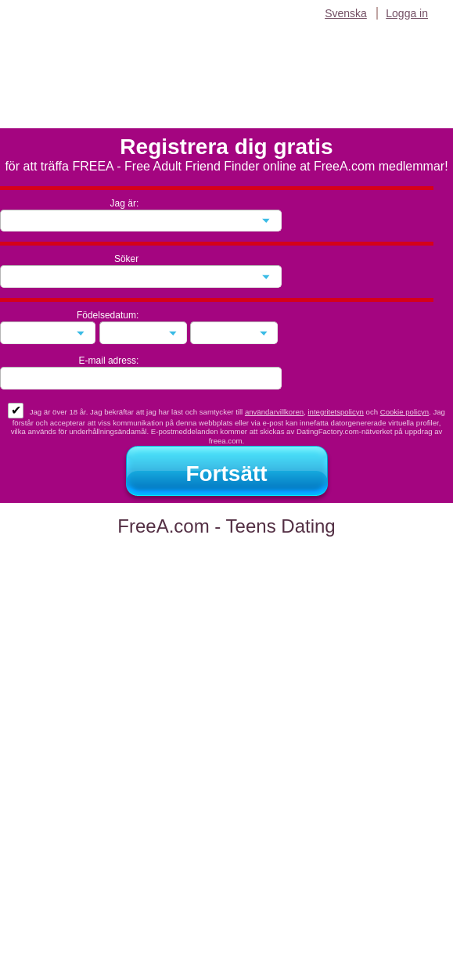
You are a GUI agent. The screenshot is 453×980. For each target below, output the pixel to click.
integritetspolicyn (335, 412)
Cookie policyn (404, 412)
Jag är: (125, 203)
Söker (126, 259)
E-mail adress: (109, 361)
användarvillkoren (274, 412)
